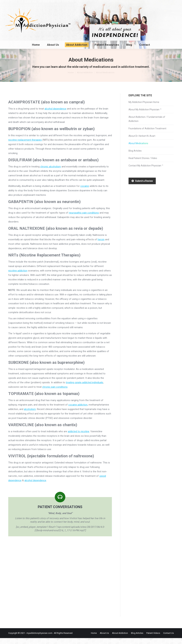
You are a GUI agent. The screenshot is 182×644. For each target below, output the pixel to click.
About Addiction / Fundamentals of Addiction (147, 125)
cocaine (85, 192)
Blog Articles (135, 157)
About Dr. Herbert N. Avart (142, 142)
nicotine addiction (18, 277)
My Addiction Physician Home (144, 108)
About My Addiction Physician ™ (145, 115)
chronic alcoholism (51, 173)
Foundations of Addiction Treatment (147, 134)
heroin (101, 245)
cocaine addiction (78, 411)
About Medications (138, 149)
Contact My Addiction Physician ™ (146, 172)
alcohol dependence (55, 115)
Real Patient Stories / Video (143, 164)
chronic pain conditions (55, 393)
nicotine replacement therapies (25, 146)
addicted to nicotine (79, 437)
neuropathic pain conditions (84, 219)
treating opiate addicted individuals (84, 388)
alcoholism (30, 415)
